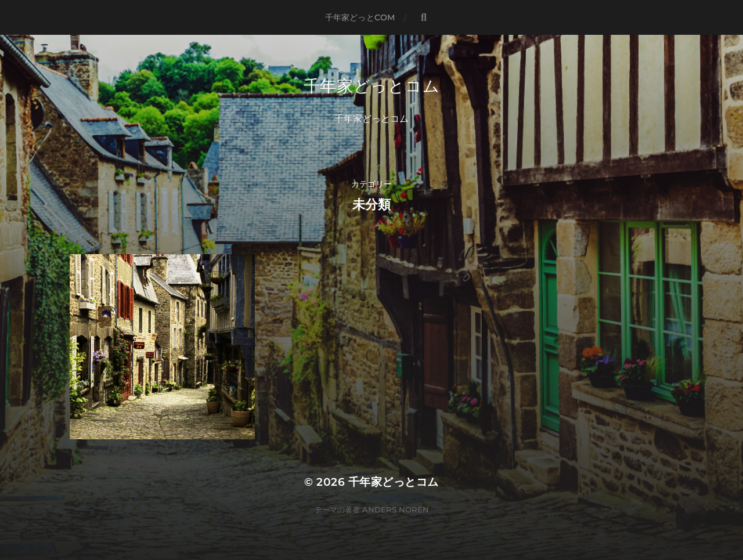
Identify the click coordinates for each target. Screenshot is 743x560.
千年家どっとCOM (360, 17)
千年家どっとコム (372, 86)
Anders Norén (396, 510)
